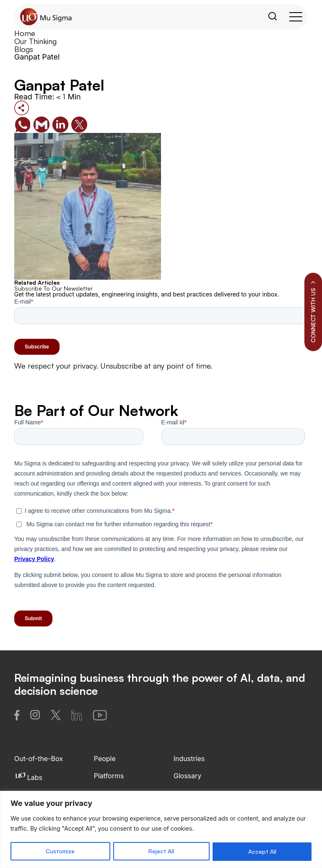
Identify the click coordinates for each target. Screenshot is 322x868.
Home (25, 33)
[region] (161, 830)
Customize (60, 851)
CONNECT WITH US (313, 312)
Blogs (24, 49)
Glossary (188, 776)
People (105, 759)
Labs (28, 777)
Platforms (109, 776)
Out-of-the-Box (39, 759)
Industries (189, 759)
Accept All (262, 851)
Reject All (161, 851)
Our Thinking (35, 41)
